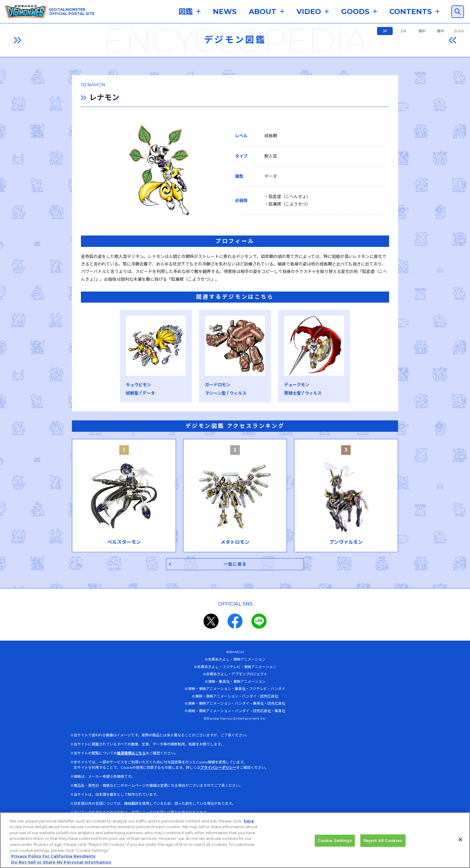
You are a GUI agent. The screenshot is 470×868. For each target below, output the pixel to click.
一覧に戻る (235, 565)
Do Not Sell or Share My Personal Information (61, 865)
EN (404, 31)
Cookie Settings (335, 844)
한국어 (459, 31)
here (249, 824)
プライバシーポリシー (218, 769)
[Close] (460, 843)
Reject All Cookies (383, 844)
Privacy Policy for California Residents (53, 860)
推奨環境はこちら (131, 754)
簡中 (422, 31)
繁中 (441, 31)
